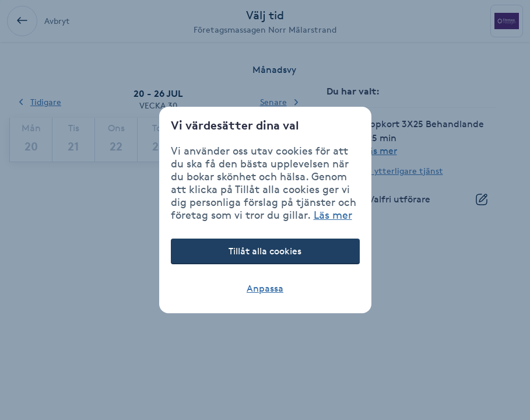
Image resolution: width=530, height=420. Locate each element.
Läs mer (333, 215)
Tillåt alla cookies (265, 251)
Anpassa (265, 288)
